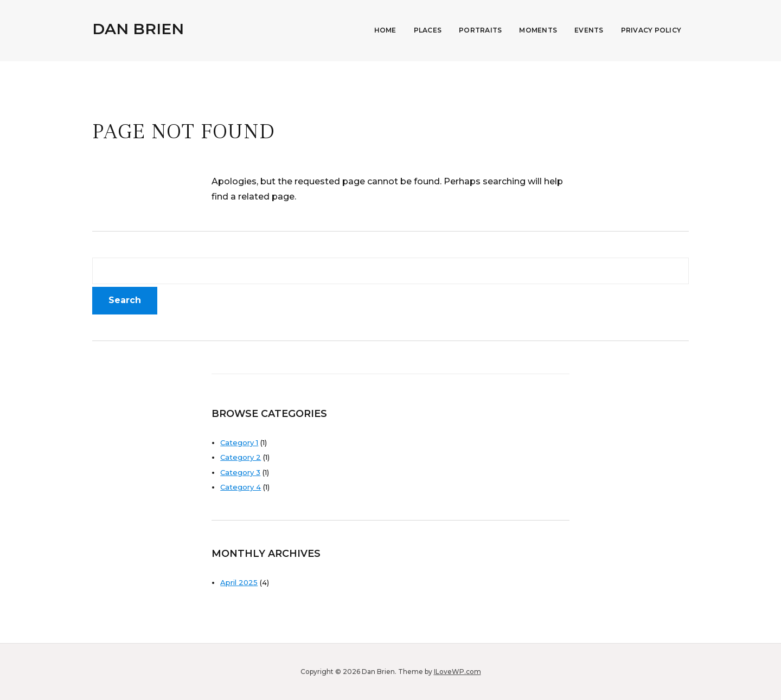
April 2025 (239, 582)
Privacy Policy (651, 30)
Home (385, 30)
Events (589, 30)
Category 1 (239, 442)
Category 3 (240, 472)
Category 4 (241, 487)
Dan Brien (138, 29)
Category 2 (241, 457)
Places (428, 30)
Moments (538, 30)
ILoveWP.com (457, 672)
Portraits (480, 30)
